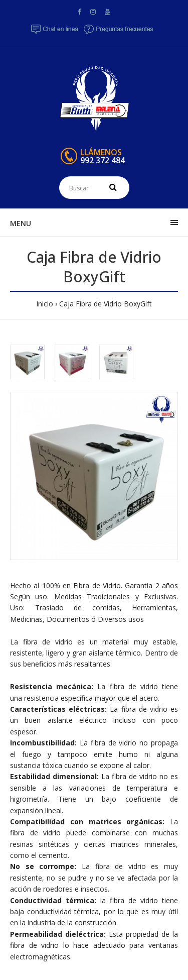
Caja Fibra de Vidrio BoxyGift (106, 304)
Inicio (45, 304)
